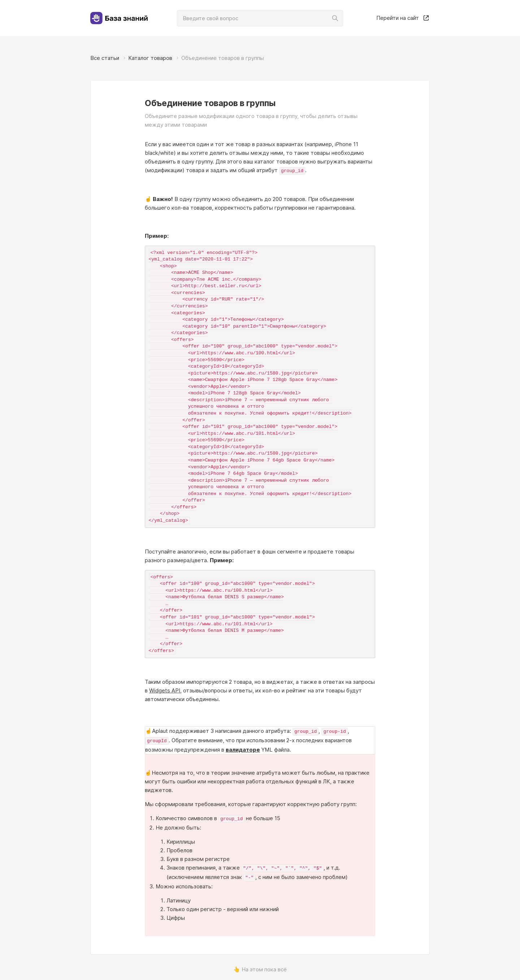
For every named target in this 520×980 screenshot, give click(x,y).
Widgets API (165, 690)
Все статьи (105, 58)
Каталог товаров (150, 58)
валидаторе (243, 747)
